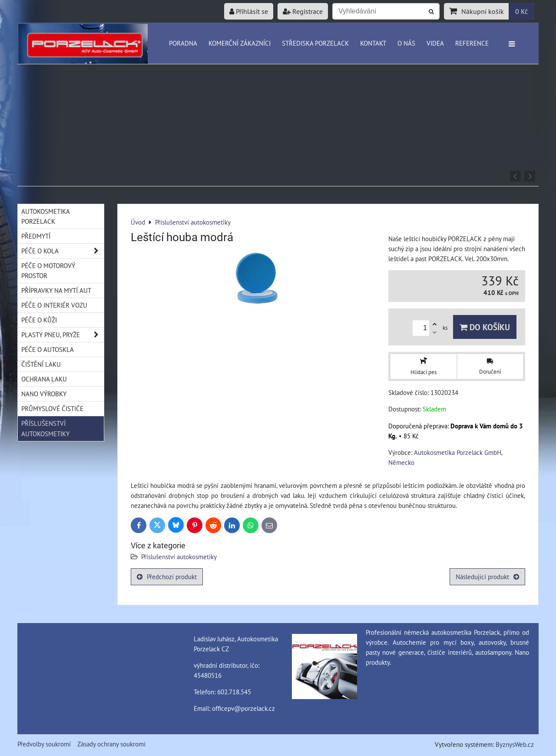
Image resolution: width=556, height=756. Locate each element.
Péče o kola (63, 251)
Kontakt (373, 43)
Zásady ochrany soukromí (111, 744)
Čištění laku (41, 364)
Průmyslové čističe (52, 408)
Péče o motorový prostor (48, 270)
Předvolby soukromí (44, 744)
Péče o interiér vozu (54, 305)
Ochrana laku (44, 379)
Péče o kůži (39, 320)
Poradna (183, 43)
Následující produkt (487, 577)
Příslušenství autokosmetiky (179, 557)
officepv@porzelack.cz (243, 708)
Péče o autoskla (48, 349)
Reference (472, 43)
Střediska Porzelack (315, 43)
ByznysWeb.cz (515, 744)
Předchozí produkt (167, 577)
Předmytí (36, 236)
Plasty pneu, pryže (63, 335)
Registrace (303, 11)
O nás (406, 43)
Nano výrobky (44, 394)
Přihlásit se (249, 11)
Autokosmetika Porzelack (46, 216)
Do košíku (485, 327)
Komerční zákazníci (240, 43)
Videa (435, 43)
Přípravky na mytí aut (56, 290)
